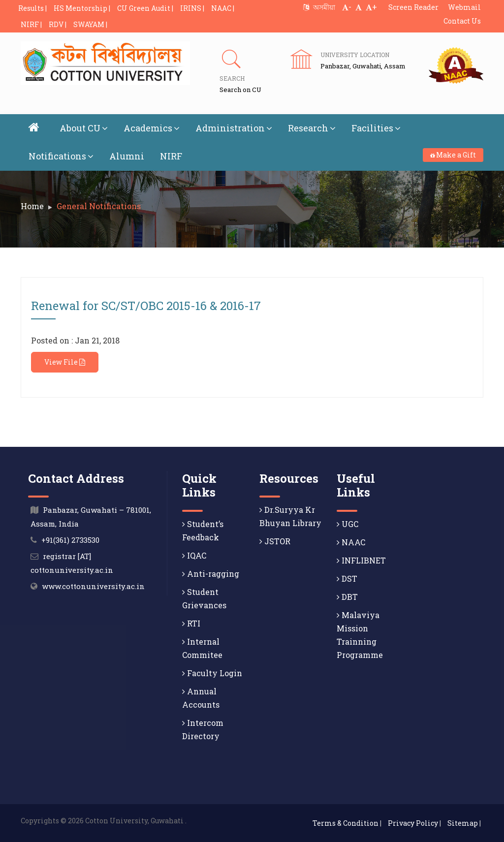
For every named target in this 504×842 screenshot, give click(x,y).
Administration (234, 128)
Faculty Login (212, 673)
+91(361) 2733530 (70, 540)
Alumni (127, 156)
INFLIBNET (361, 560)
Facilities (376, 128)
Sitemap (463, 823)
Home (32, 206)
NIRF (171, 156)
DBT (347, 597)
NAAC (351, 542)
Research (312, 128)
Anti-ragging (211, 574)
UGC (347, 524)
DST (347, 578)
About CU (84, 128)
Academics (152, 128)
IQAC (194, 555)
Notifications (61, 156)
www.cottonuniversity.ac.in (93, 586)
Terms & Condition (346, 823)
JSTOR (275, 541)
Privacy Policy (413, 823)
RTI (191, 623)
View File (65, 362)
